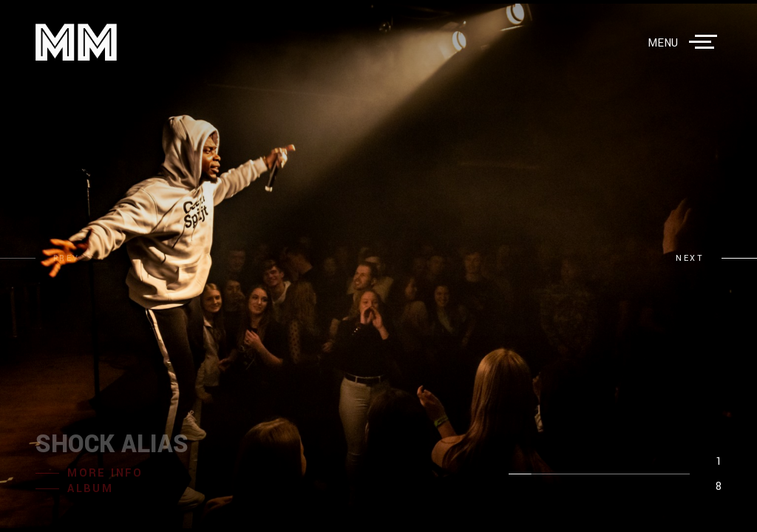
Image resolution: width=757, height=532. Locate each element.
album (90, 489)
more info (105, 473)
